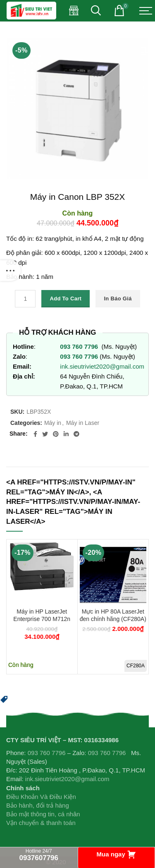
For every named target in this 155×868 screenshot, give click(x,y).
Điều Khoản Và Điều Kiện (41, 797)
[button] (4, 698)
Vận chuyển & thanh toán (41, 823)
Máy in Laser (83, 423)
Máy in (53, 423)
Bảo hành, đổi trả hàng (38, 805)
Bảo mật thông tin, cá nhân (43, 814)
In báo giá (118, 299)
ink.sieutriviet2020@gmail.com (102, 366)
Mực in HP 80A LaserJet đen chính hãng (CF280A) (113, 615)
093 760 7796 (80, 346)
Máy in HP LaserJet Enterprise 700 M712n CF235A (42, 619)
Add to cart (66, 299)
